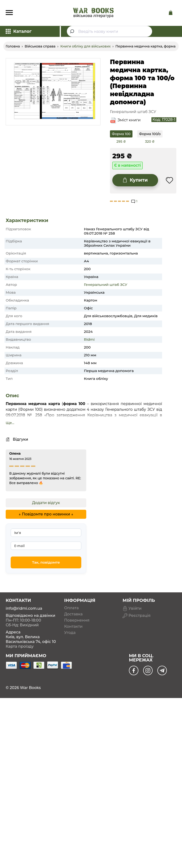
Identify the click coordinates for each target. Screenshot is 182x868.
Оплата (71, 608)
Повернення (77, 620)
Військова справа (40, 46)
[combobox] (109, 31)
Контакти (73, 627)
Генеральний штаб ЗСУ (106, 285)
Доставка (73, 614)
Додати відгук (46, 503)
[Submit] (73, 31)
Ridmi (89, 339)
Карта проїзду (20, 646)
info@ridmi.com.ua (24, 608)
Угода (70, 633)
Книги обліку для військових (85, 46)
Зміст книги (129, 120)
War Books (30, 688)
